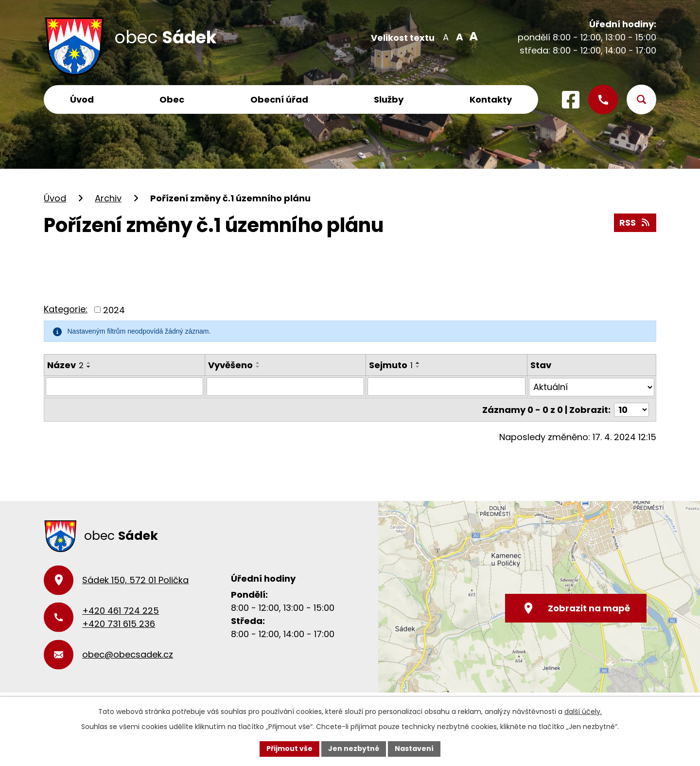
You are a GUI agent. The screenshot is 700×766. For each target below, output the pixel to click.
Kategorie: (66, 309)
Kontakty (491, 99)
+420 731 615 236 (119, 624)
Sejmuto (391, 365)
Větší (472, 36)
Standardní (459, 36)
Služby (389, 99)
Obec (172, 99)
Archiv (108, 198)
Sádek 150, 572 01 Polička (135, 580)
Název (65, 365)
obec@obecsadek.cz (128, 654)
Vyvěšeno (230, 365)
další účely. (583, 712)
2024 (114, 310)
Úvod (82, 99)
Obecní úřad (279, 99)
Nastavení (414, 748)
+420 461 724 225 (121, 611)
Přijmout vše (289, 748)
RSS (635, 223)
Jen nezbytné (354, 748)
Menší (446, 36)
